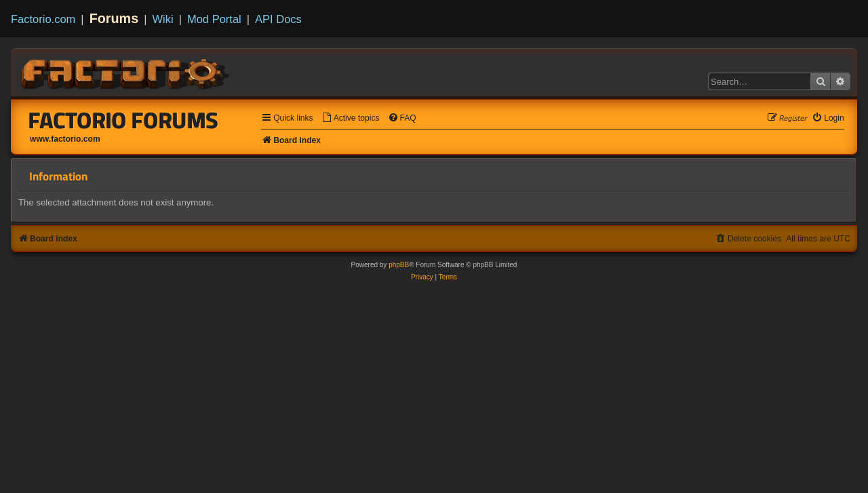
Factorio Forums (123, 120)
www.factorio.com (65, 139)
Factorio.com (43, 19)
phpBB (399, 265)
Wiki (163, 19)
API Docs (278, 19)
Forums (114, 18)
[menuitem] (351, 118)
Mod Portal (214, 19)
